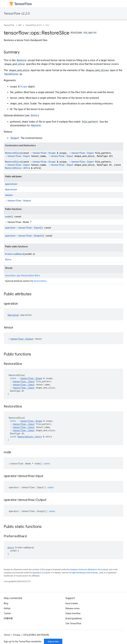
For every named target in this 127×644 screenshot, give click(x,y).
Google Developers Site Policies (83, 573)
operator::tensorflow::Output (23, 236)
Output (15, 138)
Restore (22, 60)
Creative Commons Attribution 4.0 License (89, 569)
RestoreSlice (13, 153)
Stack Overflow (73, 613)
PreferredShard (14, 254)
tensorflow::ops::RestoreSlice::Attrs (22, 276)
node (8, 217)
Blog (6, 603)
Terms (7, 635)
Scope (24, 87)
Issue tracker (72, 603)
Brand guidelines (74, 618)
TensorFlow (9, 25)
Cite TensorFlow (73, 623)
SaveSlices (11, 74)
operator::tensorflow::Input (23, 228)
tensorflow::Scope (44, 153)
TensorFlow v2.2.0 (17, 14)
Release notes (73, 608)
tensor (9, 195)
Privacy (17, 635)
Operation (11, 189)
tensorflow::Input (83, 153)
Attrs (34, 115)
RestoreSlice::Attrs (17, 168)
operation (11, 184)
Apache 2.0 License (41, 573)
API (20, 25)
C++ (47, 25)
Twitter (7, 613)
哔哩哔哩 (8, 618)
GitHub (7, 608)
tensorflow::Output (19, 201)
